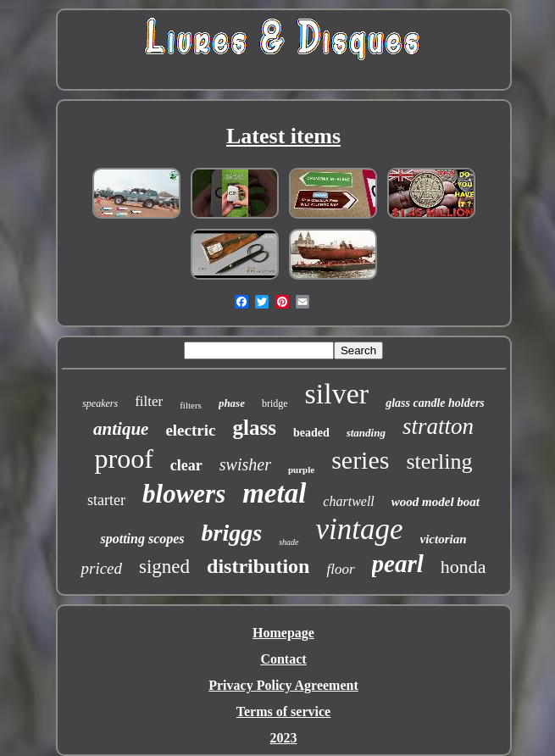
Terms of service (283, 712)
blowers (184, 494)
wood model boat (436, 502)
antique (121, 429)
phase (232, 403)
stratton (438, 426)
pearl (398, 564)
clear (186, 465)
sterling (439, 461)
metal (274, 493)
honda (463, 567)
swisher (245, 464)
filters (191, 405)
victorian (444, 539)
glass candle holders (435, 403)
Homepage (283, 633)
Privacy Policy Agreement (283, 685)
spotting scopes (142, 539)
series (360, 460)
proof (124, 459)
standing (366, 433)
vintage (360, 529)
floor (340, 569)
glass (254, 428)
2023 (284, 738)
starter (106, 500)
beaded (311, 433)
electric (190, 430)
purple (301, 470)
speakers (100, 403)
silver (337, 394)
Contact (283, 659)
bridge (275, 403)
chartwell (348, 501)
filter (149, 401)
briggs (232, 533)
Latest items (283, 136)
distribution (258, 566)
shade (289, 542)
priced (101, 568)
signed (164, 567)
